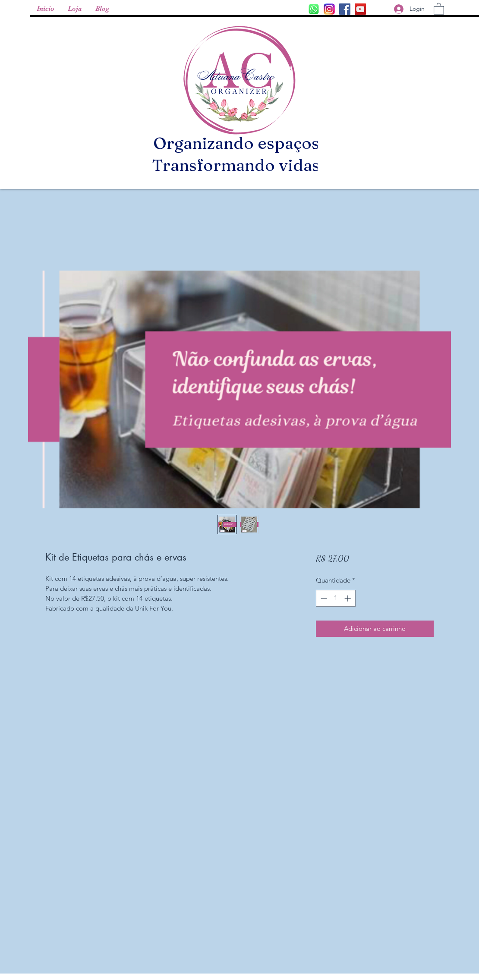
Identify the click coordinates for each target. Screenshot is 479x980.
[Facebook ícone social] (345, 9)
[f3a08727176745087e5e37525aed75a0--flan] (329, 9)
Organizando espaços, (238, 143)
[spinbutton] (336, 598)
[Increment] (348, 598)
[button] (439, 8)
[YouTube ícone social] (360, 9)
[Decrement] (323, 598)
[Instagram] (314, 9)
